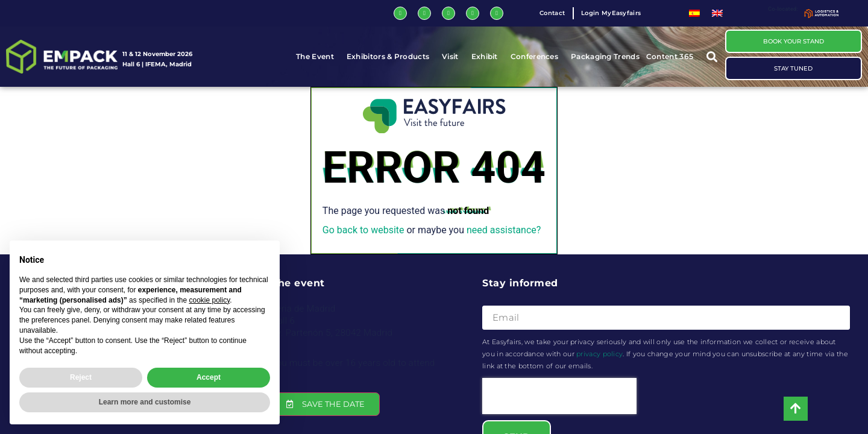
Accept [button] (209, 377)
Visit (453, 57)
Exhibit (488, 57)
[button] (712, 57)
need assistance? (504, 230)
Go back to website (363, 230)
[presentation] (559, 396)
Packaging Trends (605, 56)
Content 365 (673, 57)
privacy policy (599, 354)
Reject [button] (81, 377)
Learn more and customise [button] (145, 402)
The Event (318, 57)
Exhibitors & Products (391, 57)
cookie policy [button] (209, 300)
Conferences (537, 57)
